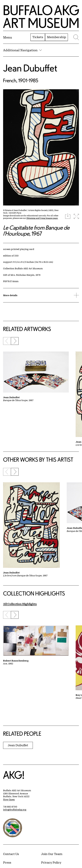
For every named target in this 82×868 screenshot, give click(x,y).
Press (7, 862)
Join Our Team (52, 854)
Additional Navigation (22, 50)
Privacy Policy (51, 862)
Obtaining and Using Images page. (42, 218)
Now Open (9, 799)
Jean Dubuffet (30, 68)
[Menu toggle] (8, 37)
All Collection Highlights (20, 604)
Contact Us (11, 854)
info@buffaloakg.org (15, 810)
